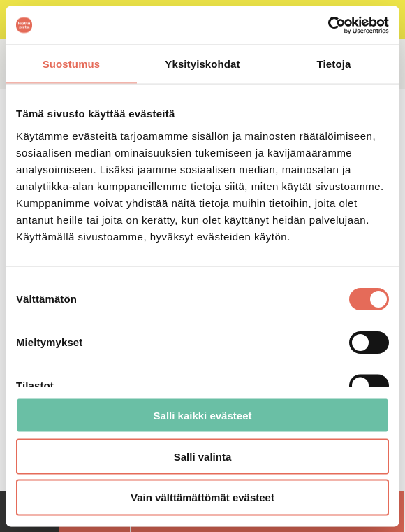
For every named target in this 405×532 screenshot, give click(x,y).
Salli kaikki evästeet (203, 415)
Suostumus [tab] (72, 64)
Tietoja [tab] (334, 64)
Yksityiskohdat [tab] (202, 64)
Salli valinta (203, 456)
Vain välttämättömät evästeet (202, 497)
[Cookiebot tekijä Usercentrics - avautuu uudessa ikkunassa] (328, 25)
